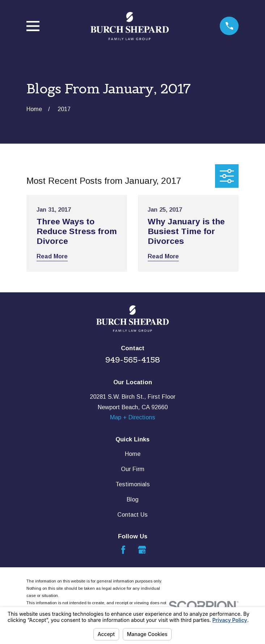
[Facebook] (123, 550)
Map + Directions (133, 417)
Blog (133, 499)
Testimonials (133, 484)
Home (133, 454)
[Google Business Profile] (142, 550)
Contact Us (132, 514)
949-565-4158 (133, 360)
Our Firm (133, 469)
